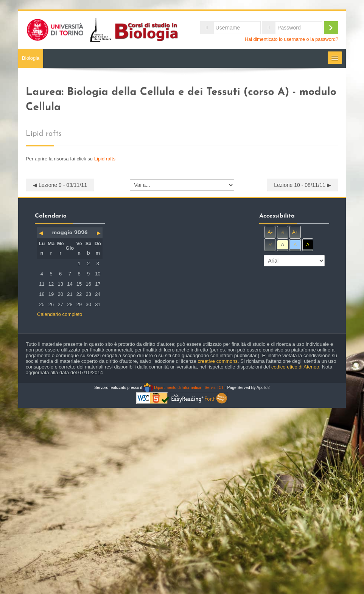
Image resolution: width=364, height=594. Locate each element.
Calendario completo (60, 314)
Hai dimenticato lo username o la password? (292, 39)
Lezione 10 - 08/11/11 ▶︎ (303, 185)
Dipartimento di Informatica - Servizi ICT (183, 388)
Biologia (31, 58)
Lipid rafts (105, 159)
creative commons (218, 361)
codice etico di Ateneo (295, 367)
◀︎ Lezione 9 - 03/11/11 (60, 185)
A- (270, 232)
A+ (295, 232)
